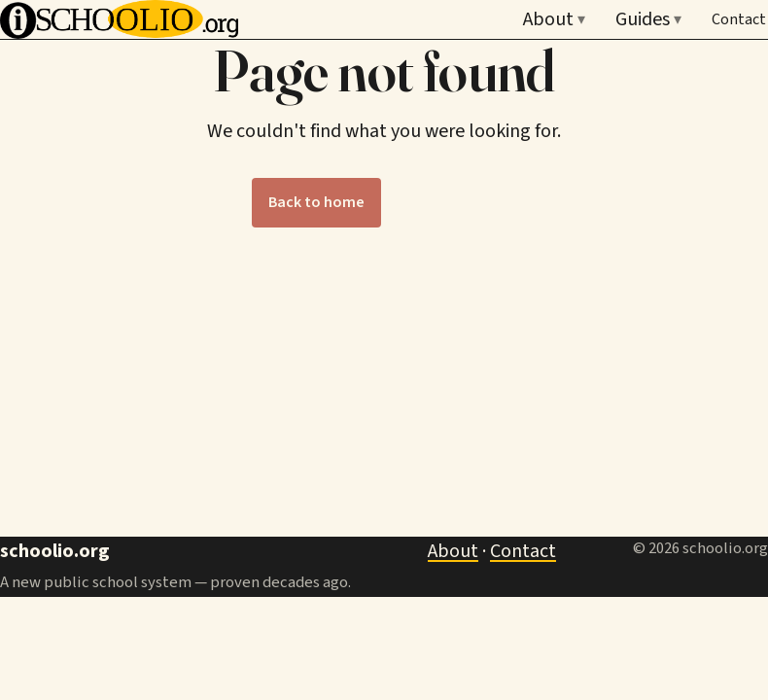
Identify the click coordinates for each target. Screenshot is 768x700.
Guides (648, 19)
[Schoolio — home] (119, 19)
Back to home (316, 202)
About (554, 19)
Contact (739, 19)
